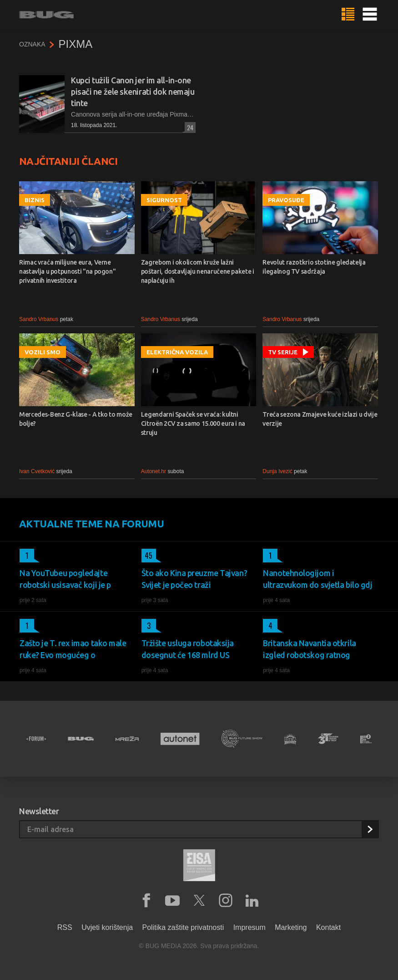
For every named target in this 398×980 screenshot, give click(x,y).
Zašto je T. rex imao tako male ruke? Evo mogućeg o (73, 649)
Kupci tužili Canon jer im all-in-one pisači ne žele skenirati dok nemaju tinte (133, 92)
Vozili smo (43, 352)
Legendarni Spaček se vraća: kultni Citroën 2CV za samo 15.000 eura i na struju (193, 424)
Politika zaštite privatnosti (183, 927)
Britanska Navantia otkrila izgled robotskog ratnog (309, 649)
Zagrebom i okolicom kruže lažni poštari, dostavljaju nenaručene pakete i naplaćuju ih (198, 271)
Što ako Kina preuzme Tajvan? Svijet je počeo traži (194, 579)
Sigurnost (164, 200)
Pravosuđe (286, 200)
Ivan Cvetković (37, 471)
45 (147, 556)
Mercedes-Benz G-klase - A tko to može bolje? (76, 419)
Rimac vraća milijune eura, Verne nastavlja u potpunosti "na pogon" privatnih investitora (67, 271)
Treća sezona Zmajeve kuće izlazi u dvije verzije (320, 419)
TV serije (283, 352)
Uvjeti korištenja (107, 927)
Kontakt (328, 927)
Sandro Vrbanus (39, 319)
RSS (65, 927)
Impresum (249, 927)
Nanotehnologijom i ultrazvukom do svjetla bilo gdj (317, 579)
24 (189, 127)
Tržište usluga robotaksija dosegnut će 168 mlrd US (188, 649)
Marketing (291, 927)
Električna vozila (177, 352)
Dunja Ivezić (277, 471)
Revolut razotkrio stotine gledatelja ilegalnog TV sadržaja (314, 267)
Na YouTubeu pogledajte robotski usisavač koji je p (65, 579)
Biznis (35, 200)
